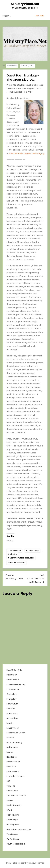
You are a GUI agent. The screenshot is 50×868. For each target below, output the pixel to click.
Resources (11, 767)
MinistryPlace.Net (25, 4)
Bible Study (12, 675)
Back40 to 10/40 (14, 670)
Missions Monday (14, 742)
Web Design (12, 834)
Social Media (12, 791)
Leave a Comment (17, 563)
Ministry (13, 554)
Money (10, 752)
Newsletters (12, 757)
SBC (8, 781)
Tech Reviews (13, 815)
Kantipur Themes (36, 863)
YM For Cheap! (13, 839)
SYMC (9, 810)
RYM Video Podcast (15, 776)
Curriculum (12, 694)
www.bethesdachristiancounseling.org (27, 153)
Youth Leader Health (16, 844)
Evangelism (12, 699)
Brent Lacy (12, 66)
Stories (10, 800)
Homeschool (12, 718)
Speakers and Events (16, 796)
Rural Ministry (13, 771)
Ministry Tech (13, 728)
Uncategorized (13, 825)
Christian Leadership (16, 684)
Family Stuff (15, 551)
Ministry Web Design (16, 733)
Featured (11, 709)
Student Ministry (14, 805)
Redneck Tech (13, 762)
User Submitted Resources (22, 558)
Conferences (13, 689)
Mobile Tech (12, 747)
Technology (12, 820)
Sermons (11, 786)
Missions (10, 738)
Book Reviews (13, 680)
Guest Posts (34, 551)
